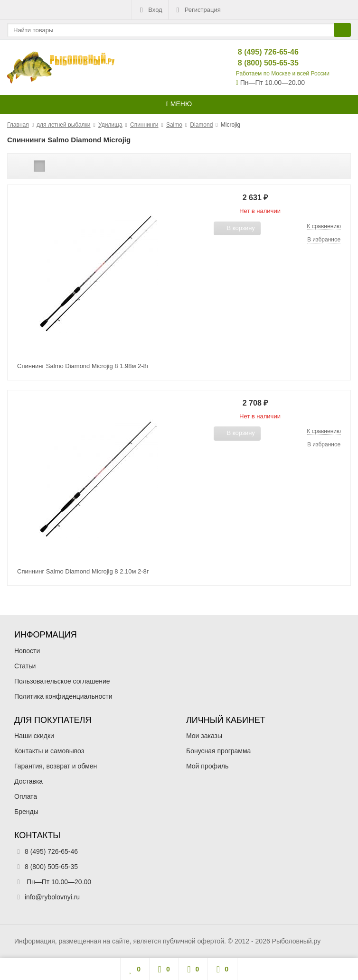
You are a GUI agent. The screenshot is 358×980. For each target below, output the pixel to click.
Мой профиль (207, 766)
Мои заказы (204, 736)
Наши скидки (34, 736)
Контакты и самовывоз (49, 751)
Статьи (25, 666)
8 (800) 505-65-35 (260, 63)
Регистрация (198, 10)
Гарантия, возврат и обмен (56, 766)
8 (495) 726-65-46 (260, 52)
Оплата (26, 796)
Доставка (28, 781)
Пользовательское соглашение (62, 681)
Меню (179, 104)
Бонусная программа (218, 751)
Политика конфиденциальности (63, 696)
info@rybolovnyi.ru (52, 897)
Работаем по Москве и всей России (283, 74)
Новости (27, 651)
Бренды (26, 812)
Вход (150, 10)
